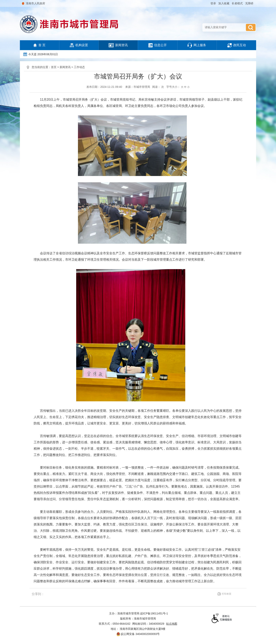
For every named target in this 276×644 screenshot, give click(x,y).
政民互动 (237, 45)
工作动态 (79, 67)
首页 (54, 67)
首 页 (39, 45)
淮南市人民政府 (35, 3)
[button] (238, 3)
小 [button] (188, 87)
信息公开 (158, 45)
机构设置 (79, 45)
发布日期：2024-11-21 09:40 (104, 87)
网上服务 (197, 45)
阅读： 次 (158, 87)
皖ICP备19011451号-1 (154, 613)
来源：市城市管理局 (138, 87)
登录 (213, 3)
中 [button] (185, 87)
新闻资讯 (118, 45)
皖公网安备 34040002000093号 (138, 634)
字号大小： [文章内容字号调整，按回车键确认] (178, 87)
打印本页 (227, 594)
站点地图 (172, 624)
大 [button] (182, 87)
